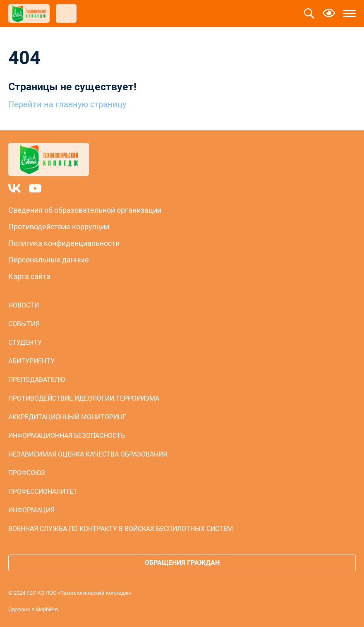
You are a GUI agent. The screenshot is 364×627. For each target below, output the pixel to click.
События (24, 324)
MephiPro (47, 609)
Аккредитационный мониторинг (67, 417)
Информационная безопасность (67, 436)
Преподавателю (37, 380)
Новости (24, 305)
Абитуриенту (31, 361)
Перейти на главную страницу (67, 104)
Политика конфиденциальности (64, 243)
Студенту (25, 342)
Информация (31, 510)
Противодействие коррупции (59, 227)
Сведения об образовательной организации (85, 210)
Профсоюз (27, 473)
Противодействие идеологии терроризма (84, 398)
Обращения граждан (182, 563)
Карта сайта (29, 276)
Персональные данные (49, 260)
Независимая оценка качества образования (88, 454)
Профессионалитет (43, 491)
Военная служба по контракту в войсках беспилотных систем (121, 529)
